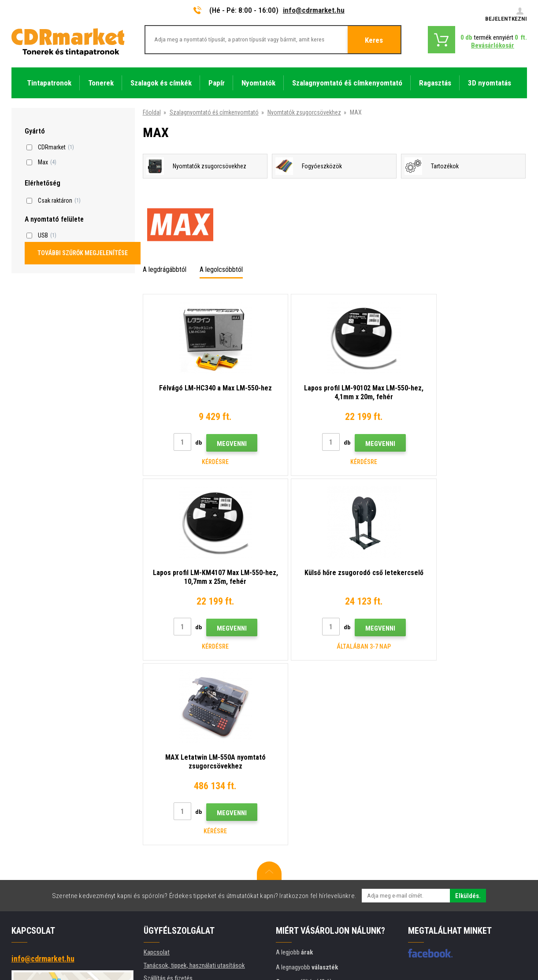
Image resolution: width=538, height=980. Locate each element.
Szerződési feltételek (171, 846)
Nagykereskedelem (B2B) (176, 807)
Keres (374, 40)
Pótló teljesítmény (167, 898)
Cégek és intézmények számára (184, 872)
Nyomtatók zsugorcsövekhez (304, 112)
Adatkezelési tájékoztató (176, 859)
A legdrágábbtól (165, 269)
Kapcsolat (157, 768)
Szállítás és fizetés (168, 794)
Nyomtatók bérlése (168, 885)
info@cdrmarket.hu (314, 10)
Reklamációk (160, 833)
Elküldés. (468, 711)
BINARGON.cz (510, 939)
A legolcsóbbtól (221, 269)
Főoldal (152, 112)
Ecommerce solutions (464, 939)
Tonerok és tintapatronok (304, 968)
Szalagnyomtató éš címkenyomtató (214, 112)
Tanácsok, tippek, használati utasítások (194, 781)
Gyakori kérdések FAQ (172, 820)
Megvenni (222, 444)
